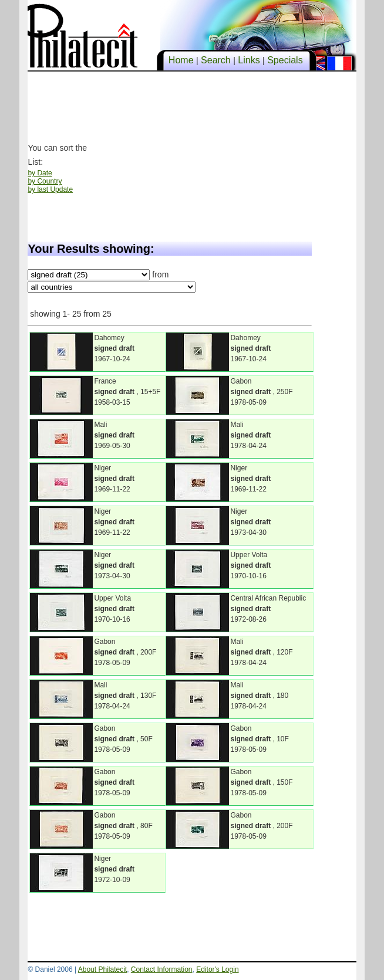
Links (249, 60)
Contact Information (162, 969)
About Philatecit (102, 969)
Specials (285, 60)
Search (216, 60)
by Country (45, 181)
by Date (40, 173)
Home (181, 60)
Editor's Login (217, 969)
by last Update (50, 189)
